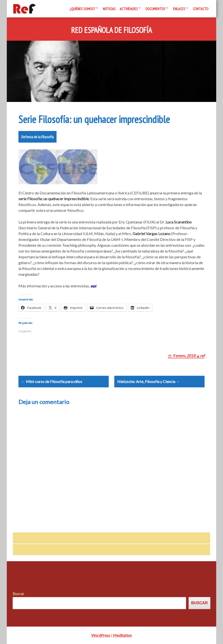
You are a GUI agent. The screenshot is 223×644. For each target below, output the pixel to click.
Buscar (18, 594)
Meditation (122, 635)
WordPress (101, 635)
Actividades (129, 9)
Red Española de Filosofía (111, 30)
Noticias (109, 9)
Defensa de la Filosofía (37, 137)
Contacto (201, 9)
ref (202, 356)
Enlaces (179, 9)
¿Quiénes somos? (82, 9)
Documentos (155, 9)
